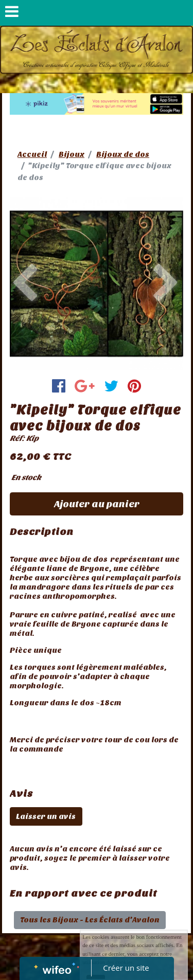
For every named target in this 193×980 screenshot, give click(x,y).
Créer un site (126, 968)
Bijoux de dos (123, 154)
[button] (23, 284)
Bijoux (72, 154)
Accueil (32, 154)
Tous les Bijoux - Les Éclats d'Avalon (90, 920)
